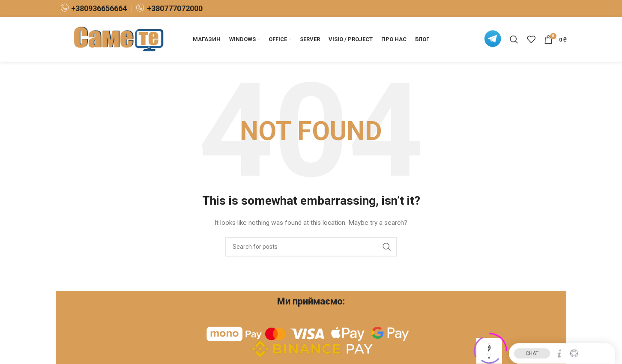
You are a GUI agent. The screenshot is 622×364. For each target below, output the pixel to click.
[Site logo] (120, 39)
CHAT (532, 350)
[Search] (514, 39)
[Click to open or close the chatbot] (489, 348)
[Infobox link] (94, 8)
